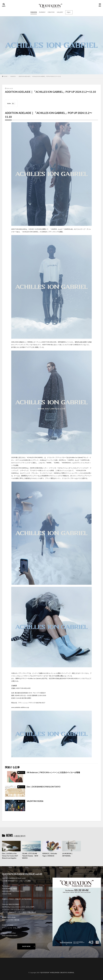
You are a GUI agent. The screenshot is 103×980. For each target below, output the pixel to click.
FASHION (34, 12)
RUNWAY (42, 12)
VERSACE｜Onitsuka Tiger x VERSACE (50, 855)
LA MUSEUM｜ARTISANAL (67, 855)
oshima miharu (8, 967)
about (6, 964)
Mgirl (69, 12)
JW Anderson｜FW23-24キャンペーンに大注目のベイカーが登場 (53, 772)
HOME (6, 76)
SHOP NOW (26, 946)
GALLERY (60, 12)
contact (6, 966)
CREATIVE (51, 12)
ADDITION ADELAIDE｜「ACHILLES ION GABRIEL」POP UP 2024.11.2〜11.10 (40, 76)
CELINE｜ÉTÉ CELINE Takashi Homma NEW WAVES (30, 856)
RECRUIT (7, 969)
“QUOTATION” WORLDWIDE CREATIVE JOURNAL (57, 973)
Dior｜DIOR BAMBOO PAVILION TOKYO (44, 787)
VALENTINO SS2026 (35, 801)
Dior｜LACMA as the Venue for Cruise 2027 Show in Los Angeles (10, 856)
